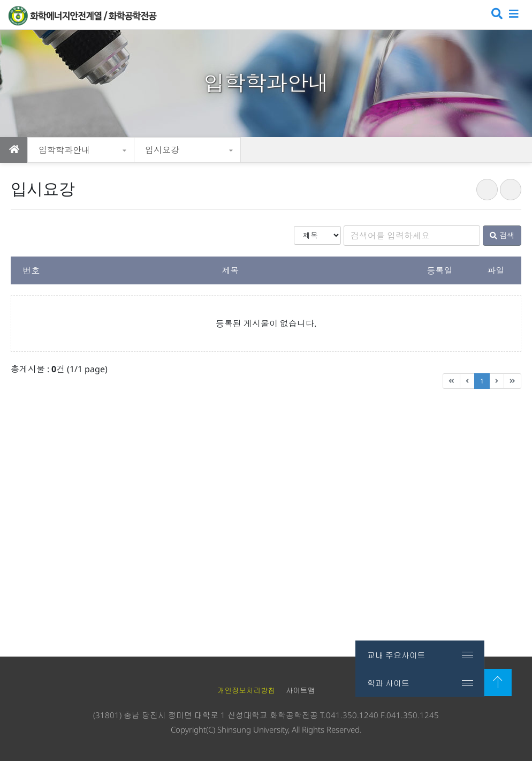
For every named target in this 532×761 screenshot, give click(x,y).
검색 (496, 15)
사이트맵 (300, 690)
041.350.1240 (352, 715)
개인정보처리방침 (246, 690)
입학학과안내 (64, 150)
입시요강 (162, 150)
